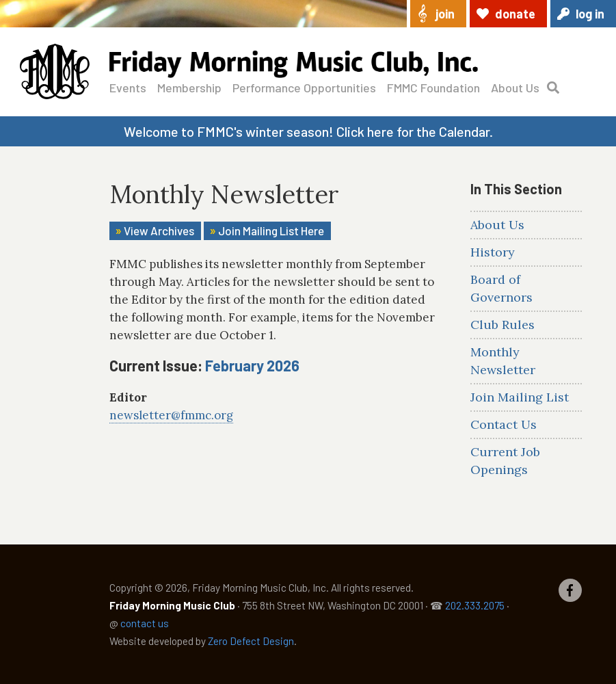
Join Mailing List (520, 397)
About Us (515, 88)
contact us (145, 623)
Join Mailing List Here (271, 231)
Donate (515, 14)
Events (128, 88)
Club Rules (503, 325)
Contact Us (504, 424)
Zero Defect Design (251, 641)
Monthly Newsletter (503, 361)
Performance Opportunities (304, 88)
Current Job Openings (505, 461)
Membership (189, 88)
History (493, 252)
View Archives (159, 231)
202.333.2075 (475, 605)
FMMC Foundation (433, 88)
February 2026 (252, 365)
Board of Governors (501, 288)
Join (445, 14)
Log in (590, 14)
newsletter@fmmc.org (171, 415)
